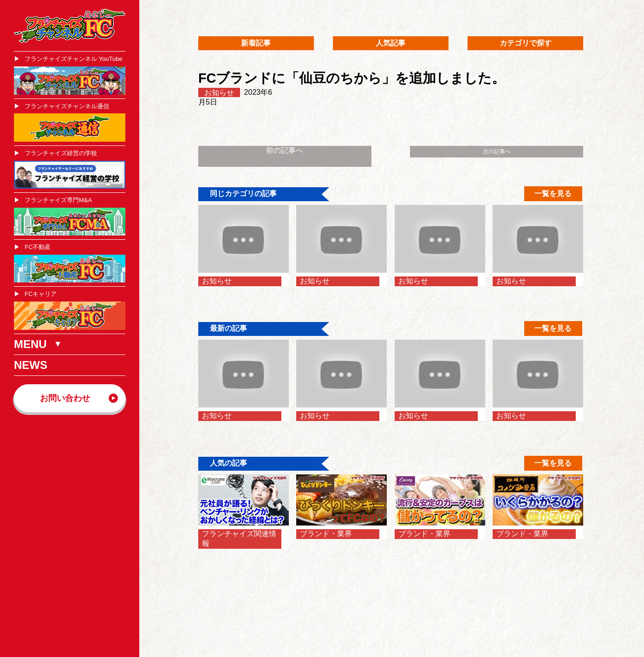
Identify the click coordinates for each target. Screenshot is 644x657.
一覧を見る (553, 194)
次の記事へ (497, 151)
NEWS (31, 365)
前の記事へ (285, 150)
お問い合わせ (65, 398)
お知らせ (219, 92)
